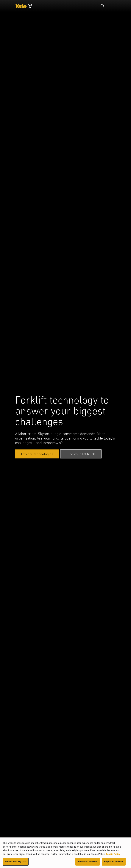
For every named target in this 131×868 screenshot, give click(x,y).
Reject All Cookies (114, 862)
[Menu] (114, 6)
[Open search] (102, 6)
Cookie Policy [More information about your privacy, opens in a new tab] (113, 854)
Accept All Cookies (87, 862)
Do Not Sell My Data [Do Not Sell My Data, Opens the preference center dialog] (16, 862)
